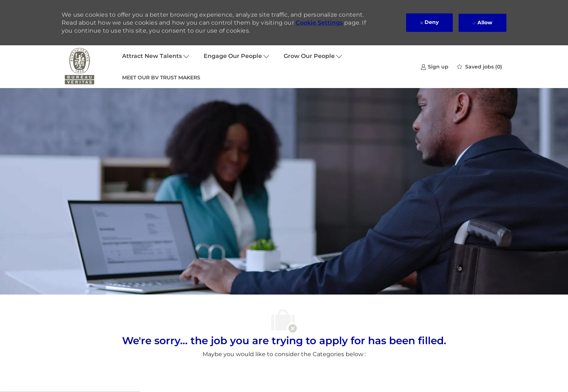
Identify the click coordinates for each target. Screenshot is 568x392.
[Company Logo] (80, 67)
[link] (435, 66)
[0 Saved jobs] (480, 67)
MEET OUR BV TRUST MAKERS (161, 78)
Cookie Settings (319, 23)
